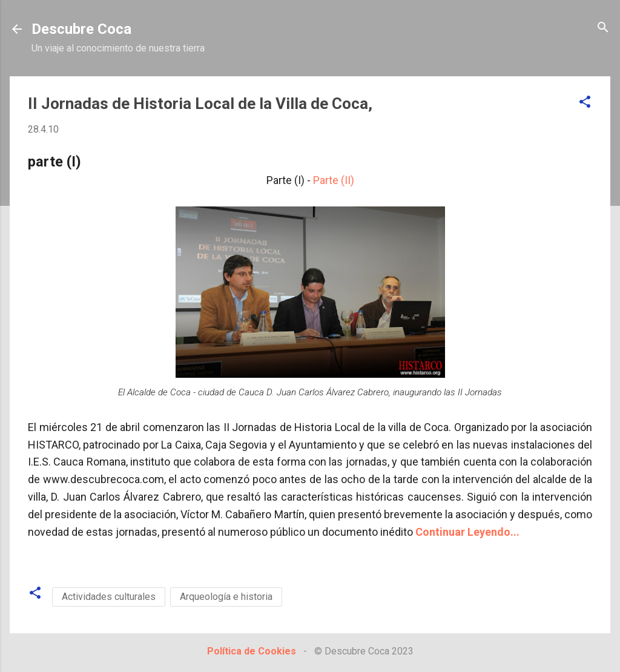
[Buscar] (603, 28)
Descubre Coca (81, 29)
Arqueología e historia (226, 597)
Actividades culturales (109, 597)
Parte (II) (334, 180)
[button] (585, 103)
